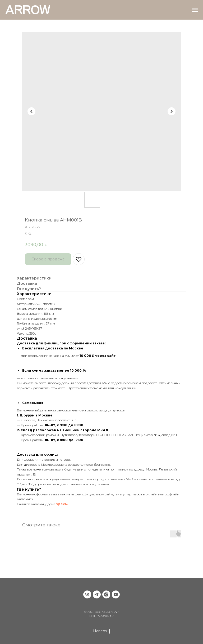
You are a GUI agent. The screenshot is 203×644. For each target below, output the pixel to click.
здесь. (62, 504)
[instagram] (106, 594)
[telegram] (97, 594)
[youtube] (116, 594)
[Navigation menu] (195, 10)
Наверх (102, 631)
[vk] (87, 594)
